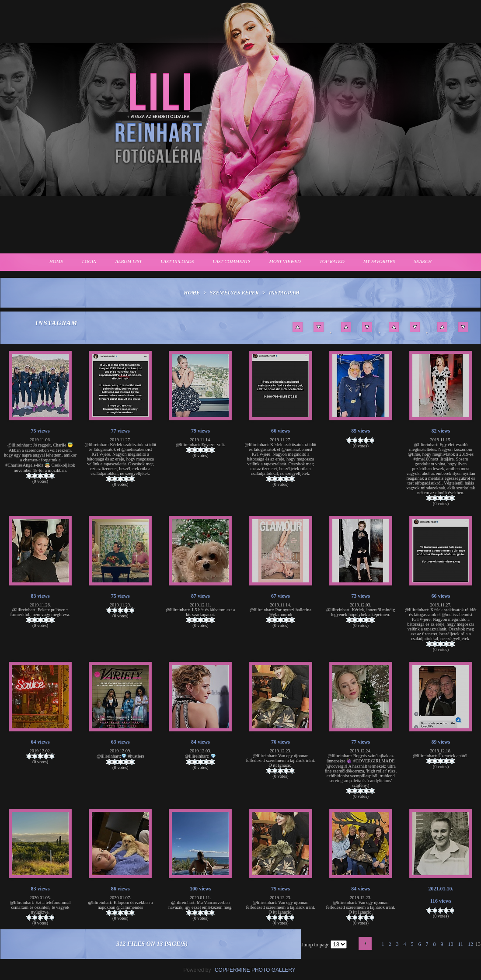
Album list (129, 261)
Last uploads (177, 261)
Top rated (332, 261)
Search (423, 261)
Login (89, 261)
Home (56, 261)
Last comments (231, 261)
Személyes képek (234, 293)
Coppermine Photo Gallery (255, 970)
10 (450, 944)
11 (460, 944)
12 (471, 944)
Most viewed (285, 261)
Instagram (284, 293)
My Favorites (379, 261)
